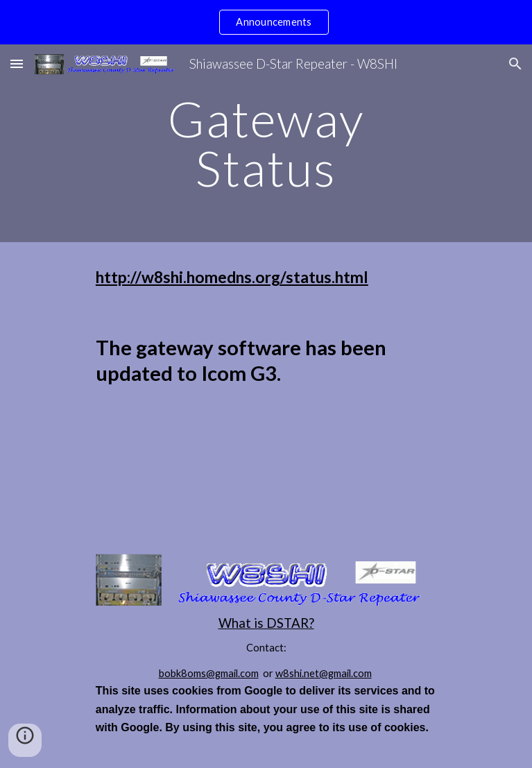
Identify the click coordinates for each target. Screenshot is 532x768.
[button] (17, 63)
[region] (266, 22)
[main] (266, 143)
